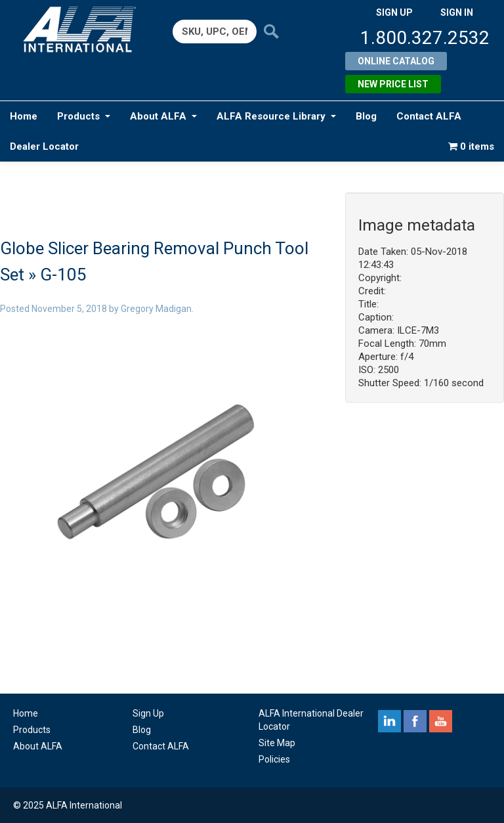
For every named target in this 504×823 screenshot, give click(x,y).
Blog (366, 116)
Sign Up (148, 713)
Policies (274, 759)
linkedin (389, 721)
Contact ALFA (429, 116)
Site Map (277, 743)
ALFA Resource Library (276, 116)
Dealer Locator (44, 146)
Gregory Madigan (156, 309)
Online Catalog (396, 61)
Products (84, 116)
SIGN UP (394, 12)
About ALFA (163, 116)
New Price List (393, 84)
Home (24, 116)
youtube (441, 721)
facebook (415, 721)
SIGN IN (457, 12)
